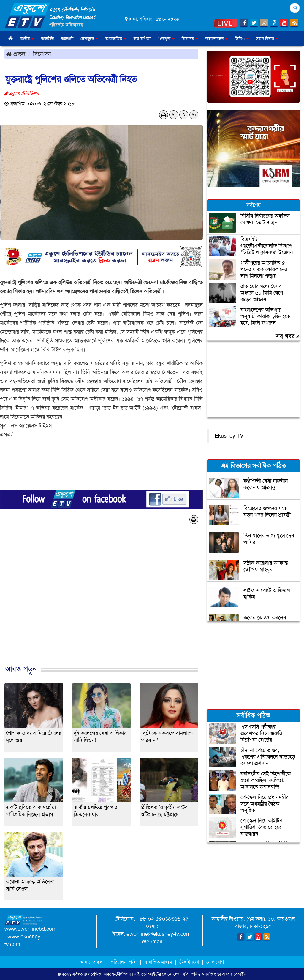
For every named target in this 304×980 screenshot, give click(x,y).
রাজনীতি (47, 39)
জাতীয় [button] (27, 39)
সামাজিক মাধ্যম (158, 962)
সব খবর (288, 336)
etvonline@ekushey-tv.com (159, 934)
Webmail (152, 942)
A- (174, 115)
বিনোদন (42, 54)
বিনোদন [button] (190, 39)
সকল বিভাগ (267, 39)
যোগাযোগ (215, 962)
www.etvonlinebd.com (30, 929)
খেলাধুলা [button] (166, 39)
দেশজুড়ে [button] (89, 39)
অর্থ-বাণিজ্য (142, 39)
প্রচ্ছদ (16, 54)
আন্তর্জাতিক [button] (116, 39)
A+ (194, 115)
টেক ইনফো (190, 962)
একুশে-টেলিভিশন (117, 974)
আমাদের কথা (92, 962)
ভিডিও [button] (242, 39)
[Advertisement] (101, 601)
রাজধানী (67, 39)
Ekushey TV (229, 436)
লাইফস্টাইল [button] (217, 39)
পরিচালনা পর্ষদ (124, 962)
